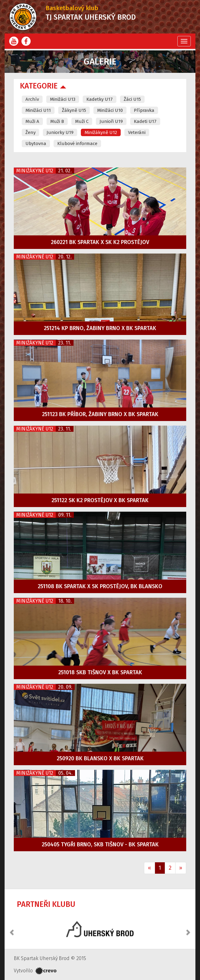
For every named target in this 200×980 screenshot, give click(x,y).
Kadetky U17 (100, 99)
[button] (12, 929)
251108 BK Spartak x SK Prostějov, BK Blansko (100, 586)
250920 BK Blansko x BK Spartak (100, 758)
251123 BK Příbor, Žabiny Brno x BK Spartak (100, 414)
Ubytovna (36, 144)
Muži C (82, 121)
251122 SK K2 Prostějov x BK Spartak (100, 500)
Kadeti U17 (145, 121)
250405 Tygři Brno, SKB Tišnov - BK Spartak (100, 844)
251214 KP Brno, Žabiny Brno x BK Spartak (100, 328)
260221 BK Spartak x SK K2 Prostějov (100, 242)
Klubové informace (77, 144)
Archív (32, 99)
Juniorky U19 (60, 132)
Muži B (57, 121)
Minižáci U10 (110, 110)
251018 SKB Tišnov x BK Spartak (100, 672)
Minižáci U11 (38, 110)
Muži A (32, 121)
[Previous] (149, 868)
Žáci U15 (132, 99)
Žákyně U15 (74, 110)
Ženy (30, 132)
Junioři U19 (111, 121)
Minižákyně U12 (101, 132)
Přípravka (144, 110)
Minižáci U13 (63, 99)
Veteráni (137, 132)
